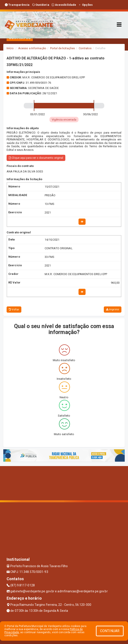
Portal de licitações (62, 48)
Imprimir (113, 310)
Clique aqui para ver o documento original (36, 158)
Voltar (14, 310)
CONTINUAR (110, 631)
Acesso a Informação (32, 48)
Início (10, 48)
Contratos (85, 48)
